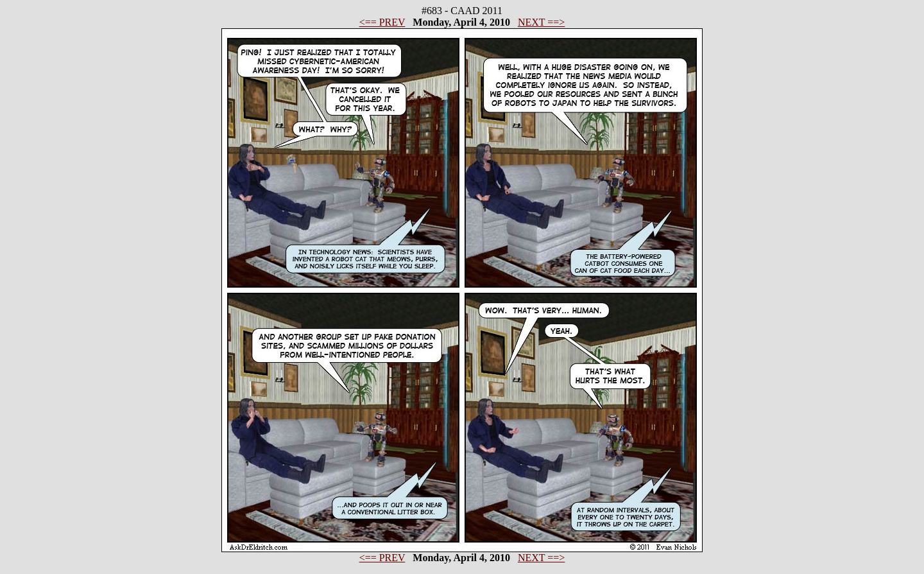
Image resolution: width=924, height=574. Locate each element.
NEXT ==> (541, 22)
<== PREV (382, 22)
